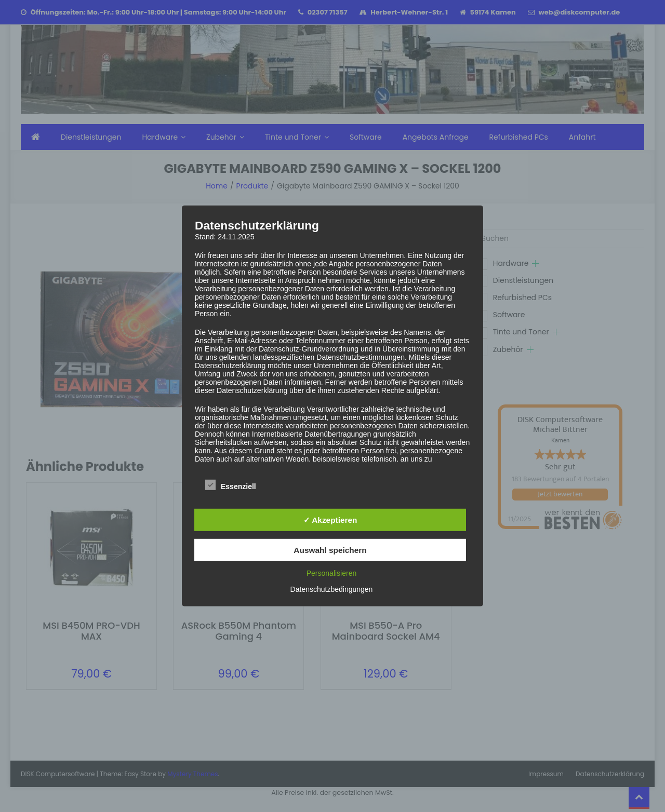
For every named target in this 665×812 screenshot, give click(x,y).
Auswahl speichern (330, 550)
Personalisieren (332, 573)
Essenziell (231, 485)
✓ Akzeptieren (330, 520)
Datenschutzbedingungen (332, 589)
